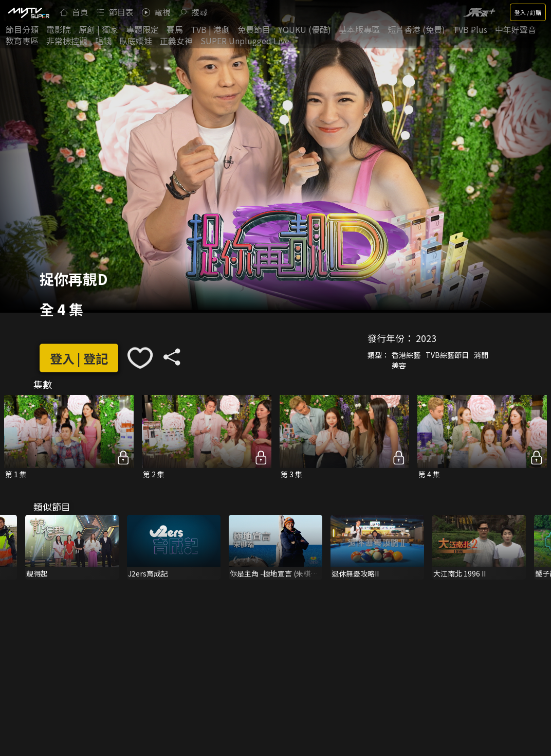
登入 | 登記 (79, 358)
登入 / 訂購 (528, 12)
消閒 (481, 355)
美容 (399, 365)
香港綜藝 (406, 355)
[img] (28, 12)
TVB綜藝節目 (447, 355)
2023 (426, 338)
